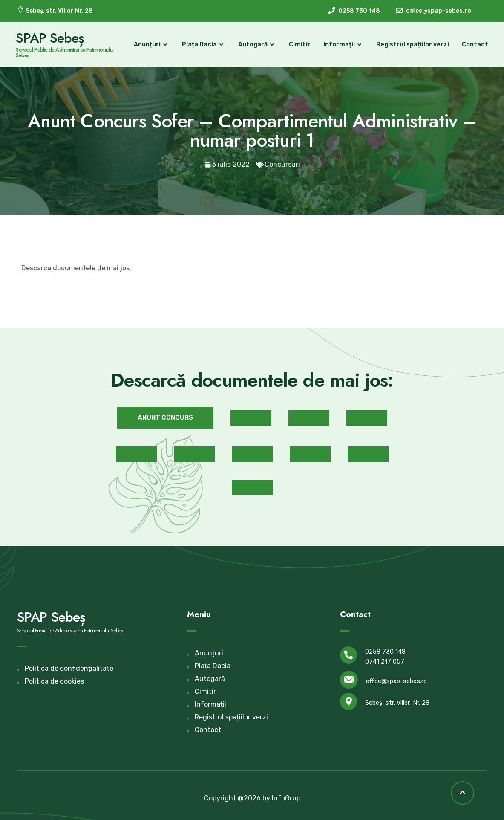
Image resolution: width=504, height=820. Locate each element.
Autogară (256, 45)
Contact (474, 45)
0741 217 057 (385, 661)
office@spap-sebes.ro (396, 681)
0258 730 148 (385, 651)
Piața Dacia (202, 45)
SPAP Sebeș (51, 38)
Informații (342, 45)
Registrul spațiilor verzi (411, 45)
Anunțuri (150, 45)
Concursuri (282, 164)
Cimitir (298, 45)
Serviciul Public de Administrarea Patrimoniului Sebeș (66, 52)
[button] (165, 417)
